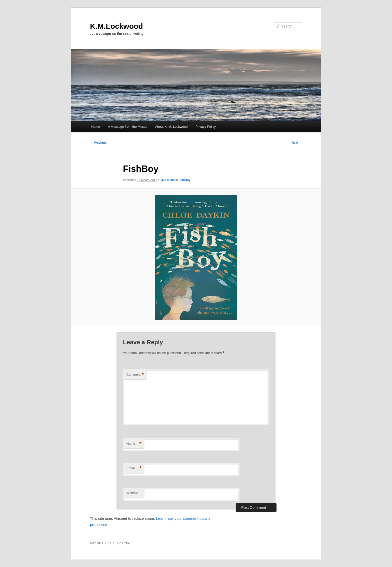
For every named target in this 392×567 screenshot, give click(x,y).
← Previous (98, 143)
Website (132, 493)
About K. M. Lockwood (171, 127)
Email (134, 468)
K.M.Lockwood (116, 26)
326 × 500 (168, 180)
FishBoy (184, 180)
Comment (135, 375)
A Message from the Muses (127, 127)
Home (96, 127)
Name (134, 444)
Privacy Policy (206, 127)
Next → (297, 143)
